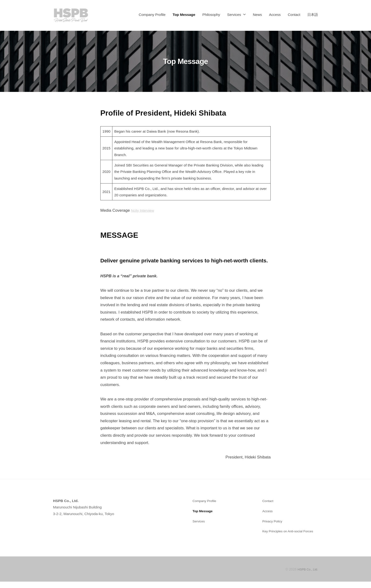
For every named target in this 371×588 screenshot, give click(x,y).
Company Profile (152, 15)
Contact (294, 15)
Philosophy (211, 15)
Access (275, 15)
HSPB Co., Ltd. (306, 576)
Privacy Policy (274, 521)
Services (234, 15)
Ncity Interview (144, 210)
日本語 (313, 15)
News (257, 15)
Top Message (184, 15)
